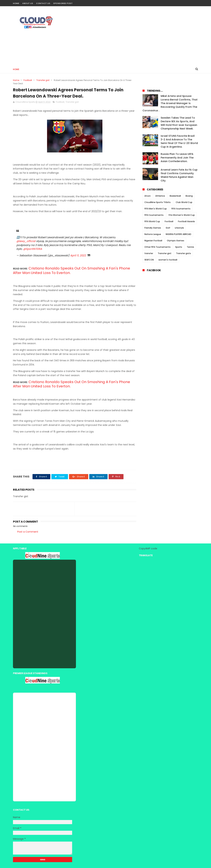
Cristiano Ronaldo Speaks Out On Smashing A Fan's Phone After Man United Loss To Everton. (72, 271)
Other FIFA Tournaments (157, 247)
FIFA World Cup (152, 221)
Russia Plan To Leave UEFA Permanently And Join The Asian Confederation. (177, 158)
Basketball (175, 196)
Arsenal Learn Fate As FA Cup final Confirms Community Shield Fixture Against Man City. (179, 175)
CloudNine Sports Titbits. (158, 202)
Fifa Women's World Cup (182, 215)
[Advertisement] (135, 36)
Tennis (190, 247)
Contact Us (43, 3)
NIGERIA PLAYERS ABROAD (178, 234)
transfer (149, 253)
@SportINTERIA (33, 249)
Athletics (160, 196)
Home (16, 3)
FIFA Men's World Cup (156, 209)
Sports (179, 247)
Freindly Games (153, 228)
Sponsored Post (63, 3)
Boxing (189, 196)
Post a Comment (28, 532)
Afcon (148, 196)
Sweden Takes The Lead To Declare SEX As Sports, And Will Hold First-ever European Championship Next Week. (179, 123)
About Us (28, 3)
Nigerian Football (153, 241)
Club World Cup (184, 202)
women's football (168, 260)
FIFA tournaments (181, 209)
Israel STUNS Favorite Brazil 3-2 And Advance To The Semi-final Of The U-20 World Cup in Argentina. (179, 141)
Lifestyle (179, 228)
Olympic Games (176, 241)
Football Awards (186, 221)
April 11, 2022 (78, 255)
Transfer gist (43, 80)
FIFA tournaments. (154, 215)
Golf (168, 228)
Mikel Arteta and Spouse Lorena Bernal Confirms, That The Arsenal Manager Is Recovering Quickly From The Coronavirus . (170, 103)
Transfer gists (184, 253)
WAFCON (149, 260)
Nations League (153, 234)
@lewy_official (26, 241)
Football (28, 80)
